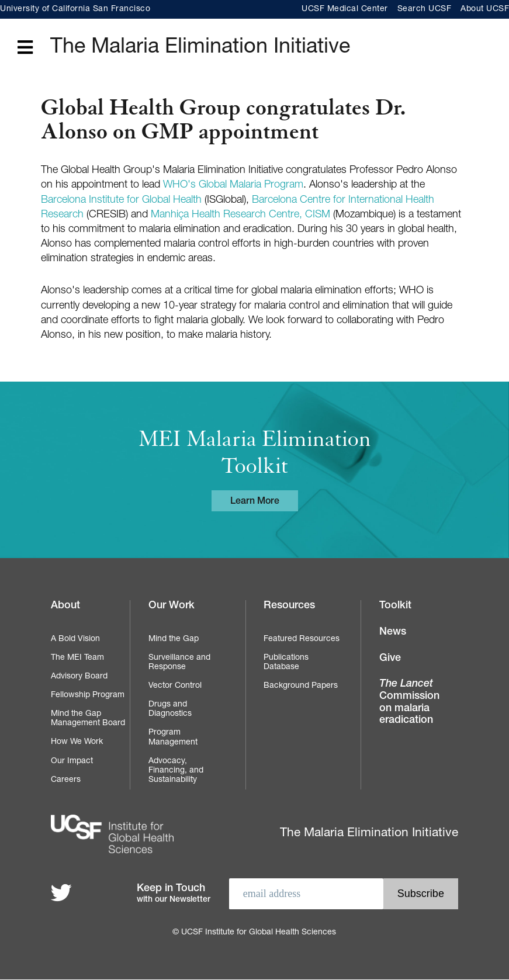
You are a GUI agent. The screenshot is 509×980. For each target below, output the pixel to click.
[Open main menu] (25, 48)
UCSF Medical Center (345, 9)
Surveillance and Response (179, 663)
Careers (66, 780)
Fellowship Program (88, 695)
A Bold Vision (75, 639)
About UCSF (485, 9)
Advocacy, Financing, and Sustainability (176, 771)
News (393, 632)
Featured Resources (302, 639)
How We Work (77, 742)
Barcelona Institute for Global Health (121, 200)
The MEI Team (77, 658)
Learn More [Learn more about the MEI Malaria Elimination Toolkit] (255, 502)
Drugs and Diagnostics (170, 709)
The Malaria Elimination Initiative (200, 48)
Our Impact (72, 761)
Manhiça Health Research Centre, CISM (240, 215)
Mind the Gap (174, 639)
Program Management (173, 737)
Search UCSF (425, 9)
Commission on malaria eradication (409, 702)
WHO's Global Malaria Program (233, 185)
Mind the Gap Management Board (88, 719)
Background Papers (301, 686)
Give (390, 659)
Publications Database (286, 663)
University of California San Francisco (75, 9)
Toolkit (395, 606)
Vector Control (175, 686)
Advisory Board (79, 677)
